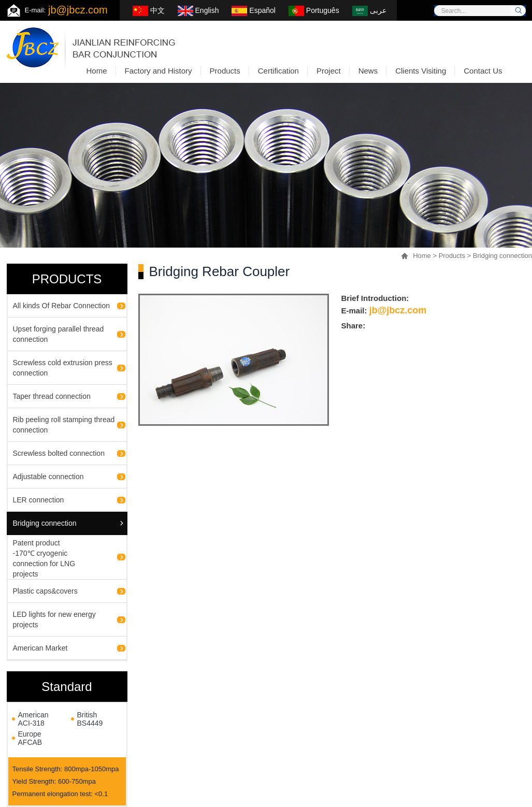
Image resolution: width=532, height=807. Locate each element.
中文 (149, 10)
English (198, 10)
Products (452, 256)
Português (314, 10)
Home (422, 256)
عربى (369, 10)
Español (253, 10)
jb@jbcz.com (78, 10)
